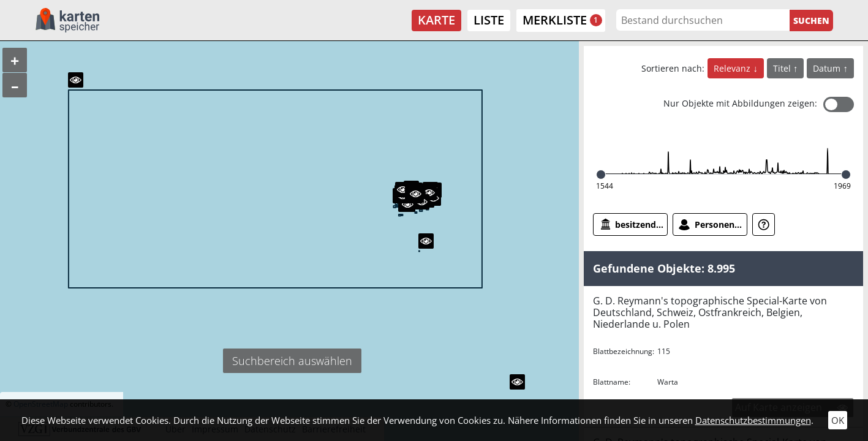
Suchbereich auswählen (292, 361)
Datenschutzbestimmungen (753, 420)
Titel (783, 68)
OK (838, 420)
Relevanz (733, 68)
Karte (436, 20)
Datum (828, 68)
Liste (489, 20)
